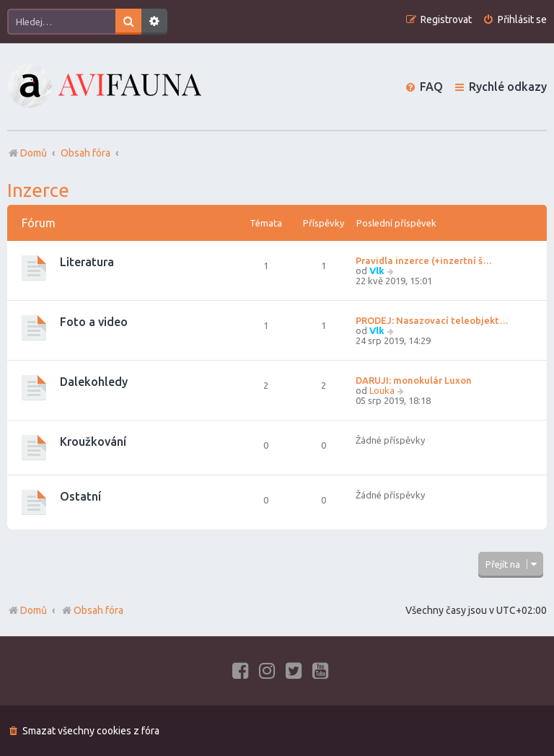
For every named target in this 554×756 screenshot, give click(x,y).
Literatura (87, 262)
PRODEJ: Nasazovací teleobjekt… (432, 320)
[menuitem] (515, 20)
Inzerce (38, 190)
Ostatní (80, 496)
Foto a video (94, 322)
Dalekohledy (94, 382)
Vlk (377, 271)
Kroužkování (93, 441)
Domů (34, 610)
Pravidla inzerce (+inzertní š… (424, 260)
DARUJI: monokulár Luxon (414, 380)
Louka (382, 390)
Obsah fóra (92, 610)
